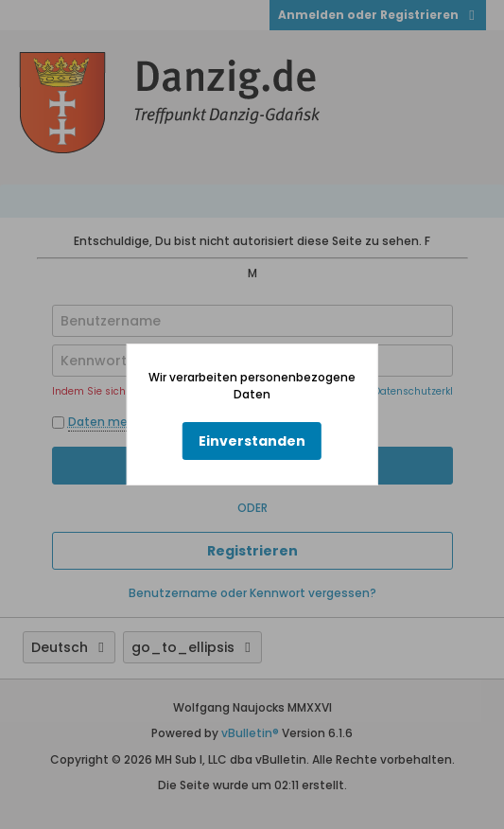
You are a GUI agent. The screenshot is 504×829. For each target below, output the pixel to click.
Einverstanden (252, 441)
